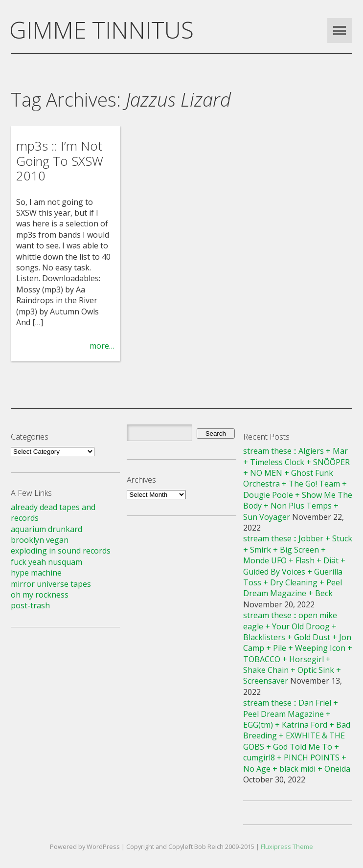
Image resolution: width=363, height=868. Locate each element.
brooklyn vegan (40, 540)
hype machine (36, 573)
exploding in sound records (61, 551)
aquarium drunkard (46, 529)
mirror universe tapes (51, 584)
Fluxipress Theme (287, 846)
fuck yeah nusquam (46, 562)
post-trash (30, 605)
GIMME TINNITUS (102, 30)
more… (102, 346)
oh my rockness (40, 595)
